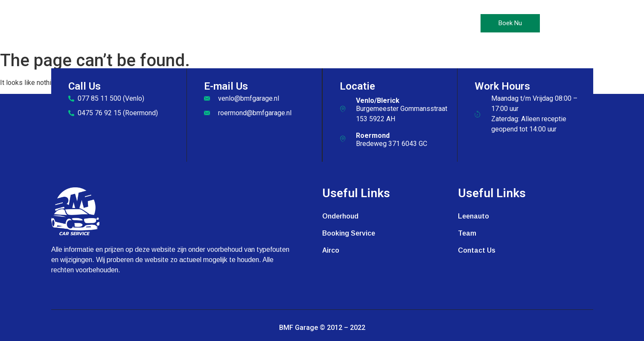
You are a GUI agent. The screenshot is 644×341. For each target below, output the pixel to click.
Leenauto (325, 23)
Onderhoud (242, 23)
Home (200, 23)
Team (467, 233)
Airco (285, 23)
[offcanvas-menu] (557, 23)
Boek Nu (510, 23)
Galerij (367, 23)
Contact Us (411, 23)
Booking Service (349, 233)
